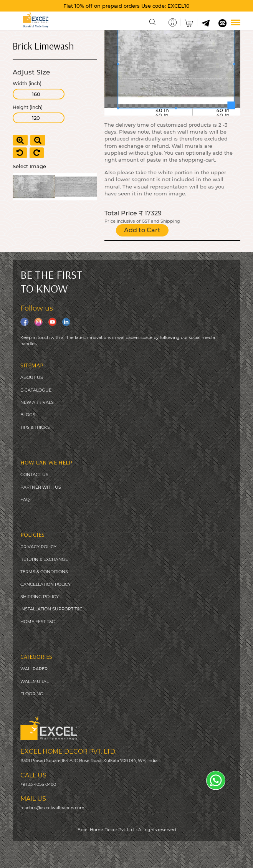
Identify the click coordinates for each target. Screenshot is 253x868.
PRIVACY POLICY (38, 547)
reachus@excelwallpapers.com (52, 808)
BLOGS (28, 415)
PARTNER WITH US (41, 487)
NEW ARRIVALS (37, 402)
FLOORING (32, 694)
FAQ (25, 499)
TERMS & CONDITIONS (44, 572)
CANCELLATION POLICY (45, 584)
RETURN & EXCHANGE (44, 559)
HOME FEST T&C (38, 622)
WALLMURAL (35, 681)
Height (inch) (28, 107)
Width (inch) (27, 84)
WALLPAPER (34, 669)
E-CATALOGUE (36, 390)
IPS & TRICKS (36, 427)
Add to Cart (142, 230)
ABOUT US (32, 377)
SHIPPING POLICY (40, 597)
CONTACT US (34, 475)
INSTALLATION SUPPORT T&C (51, 609)
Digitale (189, 857)
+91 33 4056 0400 (38, 784)
